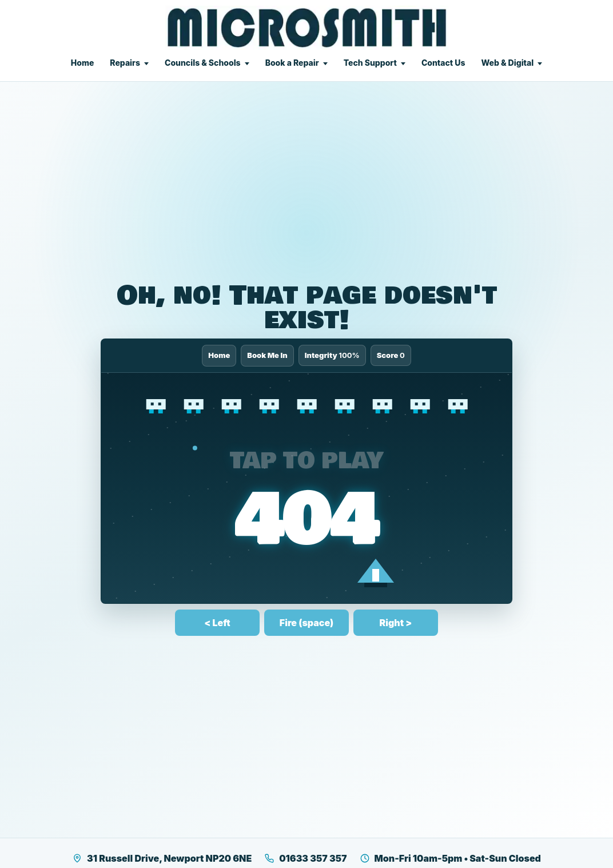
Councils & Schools (203, 63)
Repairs (125, 63)
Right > (396, 623)
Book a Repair (292, 63)
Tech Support (370, 63)
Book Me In (267, 355)
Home (83, 63)
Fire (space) (307, 623)
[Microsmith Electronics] (307, 28)
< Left (217, 623)
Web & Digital (507, 63)
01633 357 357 (305, 858)
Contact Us (443, 63)
